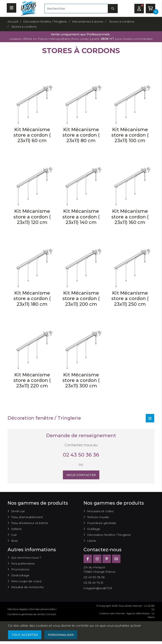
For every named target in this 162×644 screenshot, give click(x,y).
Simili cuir (18, 512)
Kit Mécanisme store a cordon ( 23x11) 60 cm (32, 135)
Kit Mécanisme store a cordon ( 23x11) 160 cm (130, 217)
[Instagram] (97, 559)
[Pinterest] (107, 559)
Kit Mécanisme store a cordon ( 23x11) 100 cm (130, 135)
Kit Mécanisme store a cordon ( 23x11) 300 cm (81, 380)
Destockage (20, 576)
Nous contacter (81, 475)
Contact (51, 615)
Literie (92, 541)
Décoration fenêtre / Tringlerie (109, 535)
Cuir (14, 535)
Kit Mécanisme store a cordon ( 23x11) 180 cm (32, 299)
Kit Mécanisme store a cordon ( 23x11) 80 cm (81, 135)
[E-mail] (116, 559)
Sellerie (16, 529)
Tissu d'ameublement (27, 518)
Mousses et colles (100, 512)
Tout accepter (25, 635)
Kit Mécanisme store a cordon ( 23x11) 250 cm (130, 299)
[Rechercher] (76, 9)
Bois (14, 541)
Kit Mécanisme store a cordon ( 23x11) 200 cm (81, 299)
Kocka (146, 614)
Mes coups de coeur (26, 582)
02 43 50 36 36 (81, 455)
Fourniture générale (102, 524)
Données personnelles (42, 610)
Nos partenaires (23, 564)
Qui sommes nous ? (26, 558)
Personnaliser (63, 635)
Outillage (94, 529)
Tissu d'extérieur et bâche (30, 524)
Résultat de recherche (27, 588)
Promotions (20, 570)
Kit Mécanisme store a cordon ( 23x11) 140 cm (81, 217)
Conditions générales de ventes (26, 615)
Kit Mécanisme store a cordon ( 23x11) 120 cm (32, 217)
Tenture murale (98, 518)
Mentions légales (18, 610)
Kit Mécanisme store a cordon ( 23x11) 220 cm (32, 380)
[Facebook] (88, 559)
